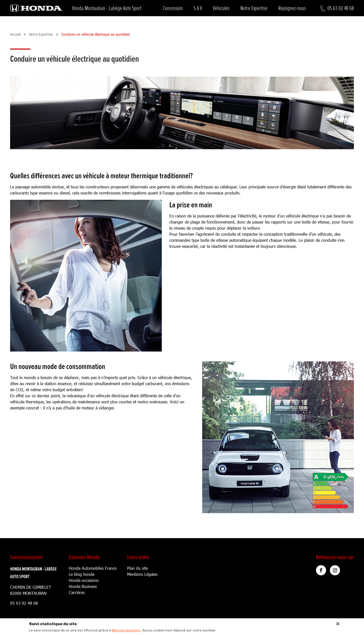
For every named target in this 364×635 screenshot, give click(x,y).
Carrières (77, 592)
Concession (173, 8)
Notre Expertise (254, 8)
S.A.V (198, 8)
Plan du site (138, 568)
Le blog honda (82, 574)
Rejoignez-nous (292, 8)
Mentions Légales (142, 574)
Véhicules (221, 8)
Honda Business (83, 586)
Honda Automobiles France (93, 568)
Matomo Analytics (126, 630)
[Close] (336, 622)
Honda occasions (84, 580)
